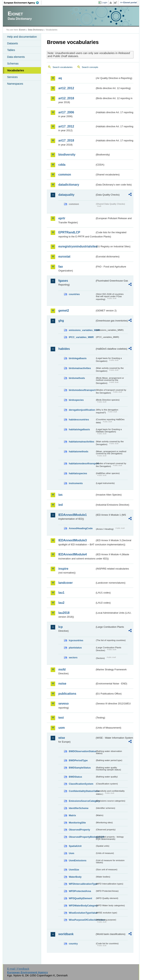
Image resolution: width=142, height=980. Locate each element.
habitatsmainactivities (81, 442)
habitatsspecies (78, 473)
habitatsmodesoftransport (82, 463)
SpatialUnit (75, 846)
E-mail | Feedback (18, 969)
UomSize (74, 870)
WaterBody (75, 877)
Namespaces (15, 84)
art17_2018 (66, 140)
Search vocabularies (62, 67)
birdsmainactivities (80, 368)
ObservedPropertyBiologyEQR (82, 837)
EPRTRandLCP (69, 232)
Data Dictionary (35, 30)
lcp (60, 627)
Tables (11, 50)
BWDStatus (75, 777)
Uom (71, 853)
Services (12, 77)
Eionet (22, 30)
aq (60, 78)
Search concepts (90, 67)
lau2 (61, 603)
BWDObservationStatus (82, 751)
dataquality (66, 195)
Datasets (12, 43)
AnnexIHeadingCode (81, 528)
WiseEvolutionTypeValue (82, 913)
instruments (76, 483)
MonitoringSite (77, 823)
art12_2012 (66, 88)
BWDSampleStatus (80, 768)
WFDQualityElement (80, 898)
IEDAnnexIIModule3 (72, 540)
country (73, 944)
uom (61, 728)
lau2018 (64, 613)
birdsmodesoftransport (82, 390)
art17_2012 (66, 126)
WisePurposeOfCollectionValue (82, 920)
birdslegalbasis (78, 358)
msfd (62, 669)
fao (61, 267)
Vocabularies (16, 70)
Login (105, 2)
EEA (23, 3)
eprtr (62, 218)
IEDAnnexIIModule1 (72, 515)
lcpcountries (76, 640)
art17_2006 (66, 112)
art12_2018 (66, 98)
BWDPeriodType (78, 760)
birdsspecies (76, 400)
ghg (61, 321)
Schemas (13, 64)
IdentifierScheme (79, 808)
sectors (73, 657)
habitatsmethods (78, 451)
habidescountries (79, 420)
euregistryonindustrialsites (77, 246)
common (65, 175)
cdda (62, 165)
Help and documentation (22, 37)
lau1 (61, 593)
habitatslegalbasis (79, 429)
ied (60, 505)
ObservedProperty (79, 830)
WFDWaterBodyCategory (82, 906)
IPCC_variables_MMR (81, 337)
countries (74, 294)
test (61, 718)
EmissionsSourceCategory (82, 801)
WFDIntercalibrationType (82, 884)
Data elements (16, 57)
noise (62, 684)
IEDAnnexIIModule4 (72, 554)
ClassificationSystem (81, 784)
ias (60, 495)
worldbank (66, 934)
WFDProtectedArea (80, 891)
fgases (63, 281)
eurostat (64, 257)
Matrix (72, 815)
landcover (65, 583)
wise (62, 738)
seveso (63, 704)
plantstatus (75, 648)
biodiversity (67, 155)
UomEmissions (77, 860)
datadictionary (69, 185)
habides (64, 349)
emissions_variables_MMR (82, 330)
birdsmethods (77, 378)
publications (67, 694)
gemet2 (64, 311)
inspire (63, 569)
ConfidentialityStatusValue (82, 791)
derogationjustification (82, 410)
